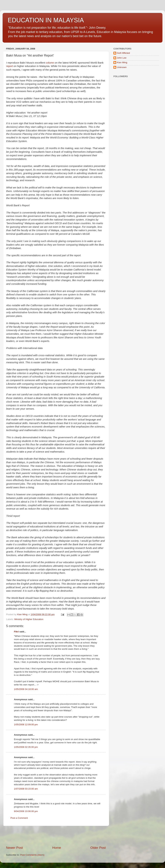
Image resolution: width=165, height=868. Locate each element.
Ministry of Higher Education (29, 619)
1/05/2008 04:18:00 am (26, 689)
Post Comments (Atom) (32, 855)
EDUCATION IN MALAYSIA (46, 20)
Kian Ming (122, 62)
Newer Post (14, 848)
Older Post (98, 848)
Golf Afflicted (123, 53)
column (50, 63)
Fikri (16, 632)
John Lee (122, 58)
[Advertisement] (56, 836)
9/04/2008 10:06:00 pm (26, 811)
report (10, 66)
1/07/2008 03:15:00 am (26, 789)
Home (57, 848)
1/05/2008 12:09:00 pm (26, 725)
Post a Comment (19, 818)
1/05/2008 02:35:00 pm (26, 747)
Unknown (122, 67)
